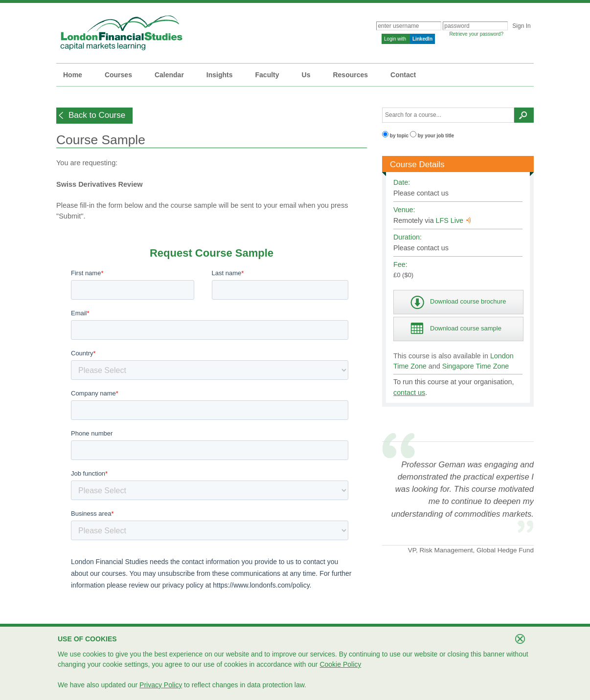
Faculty (267, 75)
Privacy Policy (161, 685)
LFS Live (454, 220)
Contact (403, 75)
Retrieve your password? (476, 34)
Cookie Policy (340, 664)
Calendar (169, 75)
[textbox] (448, 115)
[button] (94, 116)
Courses (118, 75)
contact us (409, 393)
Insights (220, 75)
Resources (350, 75)
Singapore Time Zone (476, 366)
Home (73, 75)
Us (306, 75)
